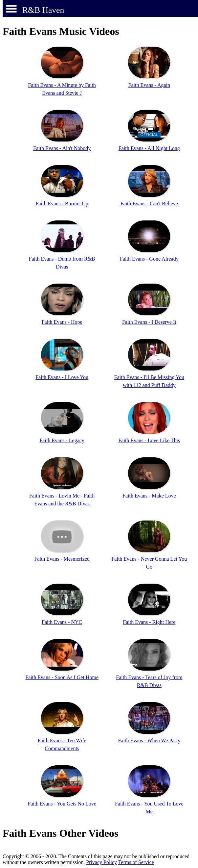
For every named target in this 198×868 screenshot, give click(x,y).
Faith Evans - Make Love (149, 496)
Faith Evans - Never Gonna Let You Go (149, 563)
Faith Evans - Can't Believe (149, 204)
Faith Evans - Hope (62, 322)
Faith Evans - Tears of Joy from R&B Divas (149, 681)
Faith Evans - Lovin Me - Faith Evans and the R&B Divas (62, 500)
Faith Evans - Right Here (149, 622)
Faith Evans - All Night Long (149, 148)
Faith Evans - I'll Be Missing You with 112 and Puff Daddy (149, 381)
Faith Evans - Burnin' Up (62, 204)
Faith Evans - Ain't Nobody (62, 148)
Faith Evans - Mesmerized (62, 559)
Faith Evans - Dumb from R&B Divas (62, 263)
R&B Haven (43, 10)
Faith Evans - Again (149, 85)
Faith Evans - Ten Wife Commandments (62, 744)
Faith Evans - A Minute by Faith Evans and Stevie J (62, 89)
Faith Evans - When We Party (149, 740)
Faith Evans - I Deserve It (149, 322)
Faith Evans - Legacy (62, 440)
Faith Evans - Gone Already (149, 259)
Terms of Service (136, 862)
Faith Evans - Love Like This (149, 440)
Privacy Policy (101, 862)
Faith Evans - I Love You (62, 377)
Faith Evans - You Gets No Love (62, 804)
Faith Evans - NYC (62, 622)
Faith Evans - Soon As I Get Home (62, 677)
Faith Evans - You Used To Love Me (149, 808)
